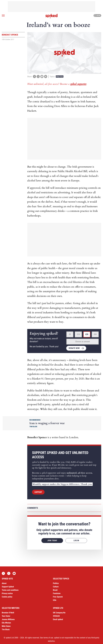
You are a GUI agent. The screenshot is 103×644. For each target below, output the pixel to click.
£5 (70, 334)
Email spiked (58, 619)
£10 (78, 334)
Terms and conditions (10, 590)
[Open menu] (3, 16)
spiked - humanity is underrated (51, 16)
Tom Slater (6, 616)
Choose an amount (83, 342)
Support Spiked (8, 587)
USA (55, 600)
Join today (52, 540)
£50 (95, 334)
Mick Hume (6, 626)
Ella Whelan (6, 623)
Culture (56, 587)
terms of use (48, 638)
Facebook (3, 573)
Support (38, 492)
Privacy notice (7, 593)
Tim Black (6, 630)
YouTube (14, 573)
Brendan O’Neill (8, 613)
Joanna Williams (8, 619)
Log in (97, 16)
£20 (87, 334)
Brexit (55, 590)
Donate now (74, 348)
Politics (60, 77)
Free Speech (58, 597)
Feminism (57, 593)
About (4, 583)
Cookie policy (7, 597)
